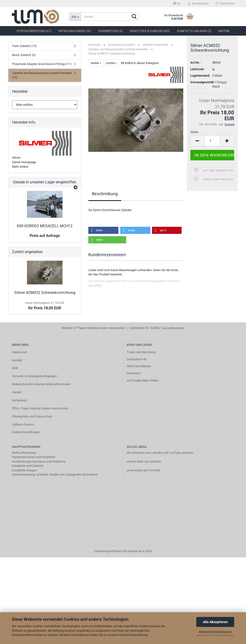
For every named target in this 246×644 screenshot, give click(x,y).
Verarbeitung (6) (110, 31)
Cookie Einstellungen (26, 432)
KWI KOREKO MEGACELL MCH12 (45, 226)
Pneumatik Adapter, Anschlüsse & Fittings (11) (42, 64)
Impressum (20, 352)
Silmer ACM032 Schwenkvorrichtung (45, 293)
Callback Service (23, 424)
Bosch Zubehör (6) (24, 55)
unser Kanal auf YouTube (143, 470)
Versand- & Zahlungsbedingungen (34, 376)
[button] (103, 230)
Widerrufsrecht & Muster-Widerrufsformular (41, 384)
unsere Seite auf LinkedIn (144, 461)
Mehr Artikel (20, 167)
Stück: (195, 137)
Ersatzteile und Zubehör (28, 466)
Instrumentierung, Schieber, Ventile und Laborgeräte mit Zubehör (55, 475)
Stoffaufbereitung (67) (34, 31)
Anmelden (95, 285)
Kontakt (17, 360)
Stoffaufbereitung (24, 453)
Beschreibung (105, 194)
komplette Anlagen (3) (194, 31)
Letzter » (111, 63)
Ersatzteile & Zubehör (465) (150, 31)
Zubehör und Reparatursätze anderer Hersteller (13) (42, 75)
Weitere (224, 31)
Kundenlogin (198, 3)
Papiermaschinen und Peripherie (34, 457)
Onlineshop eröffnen (108, 551)
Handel (17, 392)
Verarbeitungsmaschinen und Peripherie (39, 461)
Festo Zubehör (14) (24, 46)
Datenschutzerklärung (133, 635)
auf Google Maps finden (143, 380)
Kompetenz (19, 400)
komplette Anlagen (24, 470)
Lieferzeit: (197, 74)
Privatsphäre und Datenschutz (32, 416)
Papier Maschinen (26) (75, 31)
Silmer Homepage (24, 162)
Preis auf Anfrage (45, 236)
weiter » (96, 63)
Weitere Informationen (215, 632)
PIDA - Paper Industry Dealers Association (40, 408)
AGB (15, 368)
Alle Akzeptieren (215, 622)
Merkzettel (225, 3)
